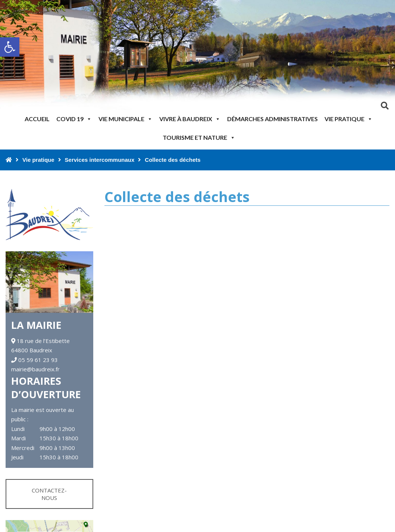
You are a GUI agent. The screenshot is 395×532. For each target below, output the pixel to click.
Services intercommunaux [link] (100, 160)
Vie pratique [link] (349, 119)
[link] (10, 47)
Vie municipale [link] (126, 119)
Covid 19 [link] (74, 119)
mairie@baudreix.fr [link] (35, 369)
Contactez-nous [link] (49, 494)
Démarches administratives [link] (272, 119)
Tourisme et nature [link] (199, 137)
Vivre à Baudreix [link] (190, 119)
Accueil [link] (37, 119)
